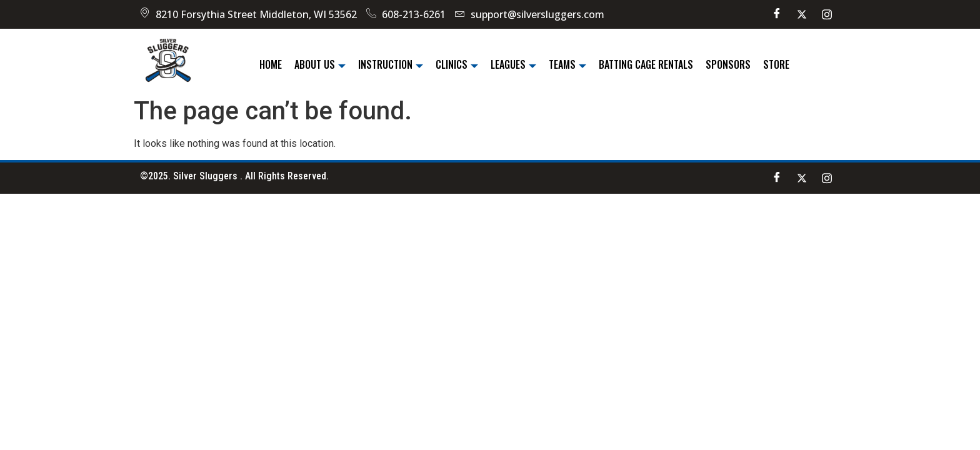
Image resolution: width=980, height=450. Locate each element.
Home (271, 64)
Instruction (391, 64)
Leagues (513, 64)
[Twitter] (802, 14)
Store (776, 64)
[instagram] (827, 14)
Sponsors (728, 64)
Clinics (457, 64)
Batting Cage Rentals (646, 64)
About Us (320, 64)
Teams (567, 64)
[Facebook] (777, 14)
